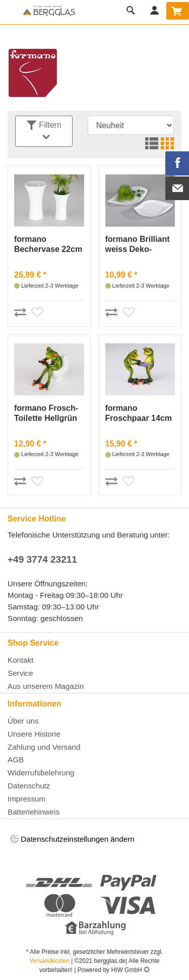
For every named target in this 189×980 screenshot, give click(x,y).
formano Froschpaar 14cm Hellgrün (139, 414)
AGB (16, 760)
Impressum (26, 799)
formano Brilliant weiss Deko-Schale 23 (138, 245)
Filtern (44, 131)
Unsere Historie (34, 734)
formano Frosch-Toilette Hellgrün (46, 413)
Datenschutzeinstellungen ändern (73, 839)
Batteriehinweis (34, 812)
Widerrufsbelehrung (41, 773)
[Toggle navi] (10, 12)
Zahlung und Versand (44, 747)
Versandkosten (50, 961)
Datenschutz (29, 786)
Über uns (23, 721)
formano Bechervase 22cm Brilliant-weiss (48, 245)
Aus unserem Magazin (46, 686)
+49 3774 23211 (42, 559)
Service (20, 673)
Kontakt (21, 660)
